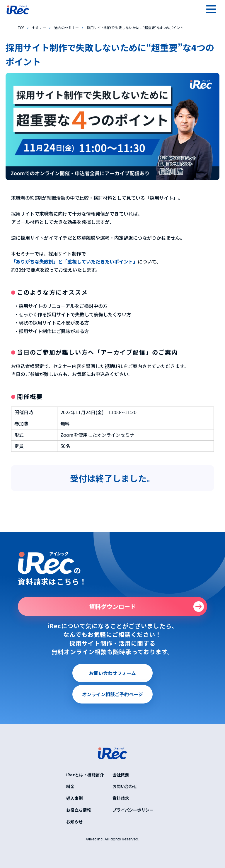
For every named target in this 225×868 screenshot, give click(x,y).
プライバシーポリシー (133, 810)
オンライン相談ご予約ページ (112, 694)
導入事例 (74, 798)
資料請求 (121, 798)
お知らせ (74, 822)
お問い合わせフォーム (112, 673)
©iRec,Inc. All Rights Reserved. (112, 839)
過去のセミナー (67, 28)
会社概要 (121, 775)
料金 (70, 786)
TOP (21, 28)
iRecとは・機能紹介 (85, 775)
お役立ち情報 (79, 810)
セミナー (39, 28)
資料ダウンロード (112, 606)
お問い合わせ (125, 786)
